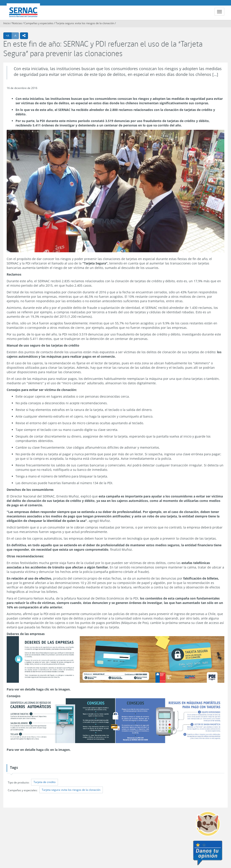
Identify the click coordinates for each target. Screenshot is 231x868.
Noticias (17, 23)
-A (16, 36)
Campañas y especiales (39, 23)
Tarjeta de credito (45, 782)
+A (9, 36)
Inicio (7, 23)
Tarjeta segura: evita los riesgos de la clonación (85, 23)
